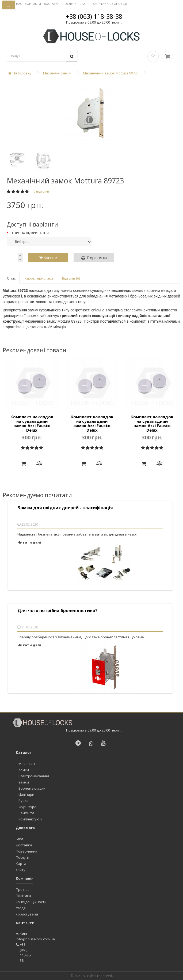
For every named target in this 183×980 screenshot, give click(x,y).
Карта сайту (21, 867)
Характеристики (39, 278)
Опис (11, 278)
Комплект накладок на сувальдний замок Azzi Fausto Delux (32, 423)
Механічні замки (27, 767)
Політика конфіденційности (31, 899)
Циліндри (26, 794)
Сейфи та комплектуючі (30, 816)
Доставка (24, 845)
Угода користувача (27, 911)
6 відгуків (41, 191)
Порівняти (94, 258)
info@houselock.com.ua (35, 939)
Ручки (24, 801)
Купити (48, 258)
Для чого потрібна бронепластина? (57, 611)
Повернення (26, 851)
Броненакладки (32, 788)
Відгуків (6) (71, 278)
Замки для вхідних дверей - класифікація (65, 508)
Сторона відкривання (29, 233)
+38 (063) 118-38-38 (94, 16)
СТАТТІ (85, 4)
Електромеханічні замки (34, 779)
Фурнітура (27, 807)
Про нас (22, 889)
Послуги (22, 857)
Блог (20, 839)
